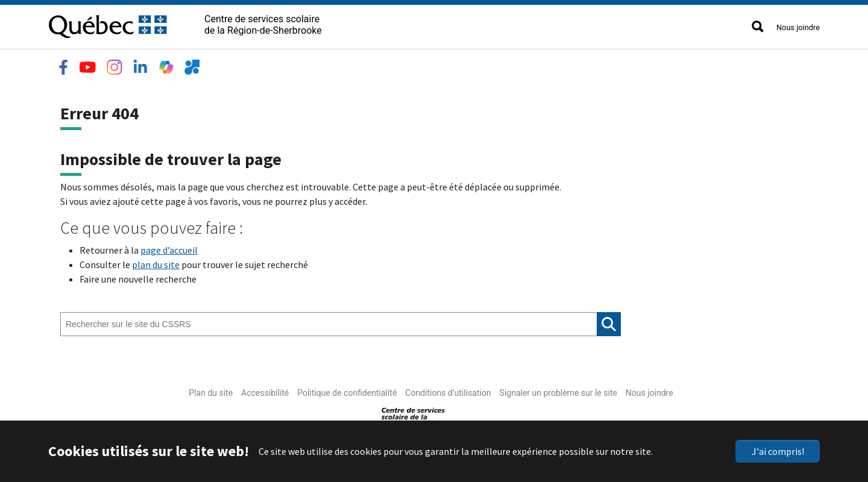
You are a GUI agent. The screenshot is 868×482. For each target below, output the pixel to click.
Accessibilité (265, 390)
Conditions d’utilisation (448, 390)
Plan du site (211, 390)
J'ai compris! (778, 451)
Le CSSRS (73, 64)
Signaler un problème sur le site (558, 390)
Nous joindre (798, 27)
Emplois (279, 64)
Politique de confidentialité (347, 390)
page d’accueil (169, 248)
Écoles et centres (150, 64)
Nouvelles (337, 64)
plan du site (156, 262)
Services (225, 64)
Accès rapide (405, 64)
